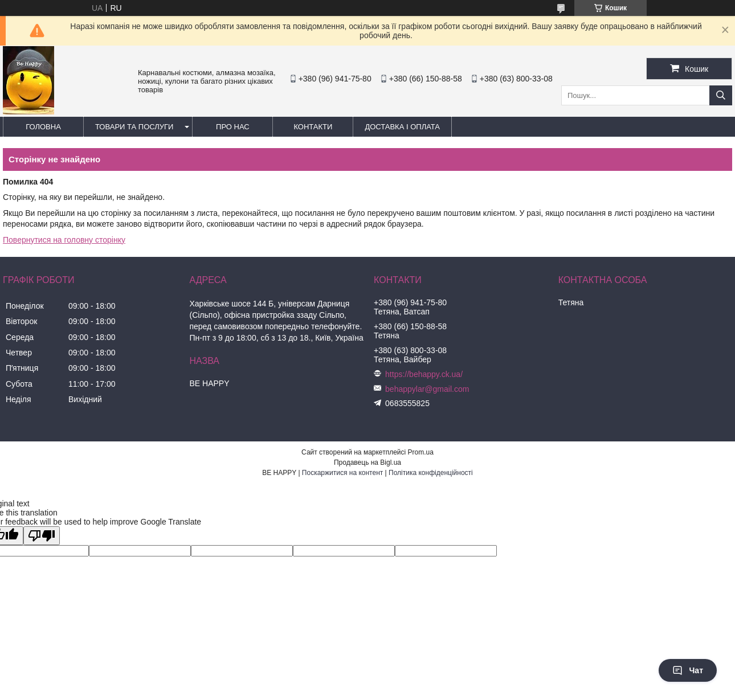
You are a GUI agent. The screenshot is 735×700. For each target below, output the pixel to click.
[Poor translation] (42, 536)
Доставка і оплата (402, 127)
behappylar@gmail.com (427, 389)
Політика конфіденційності (431, 473)
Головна (43, 127)
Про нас (233, 127)
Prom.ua (421, 452)
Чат (688, 670)
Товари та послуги (134, 127)
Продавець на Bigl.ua (367, 462)
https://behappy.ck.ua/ (424, 374)
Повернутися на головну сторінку (64, 240)
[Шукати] (721, 95)
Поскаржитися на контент (342, 473)
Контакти (313, 127)
